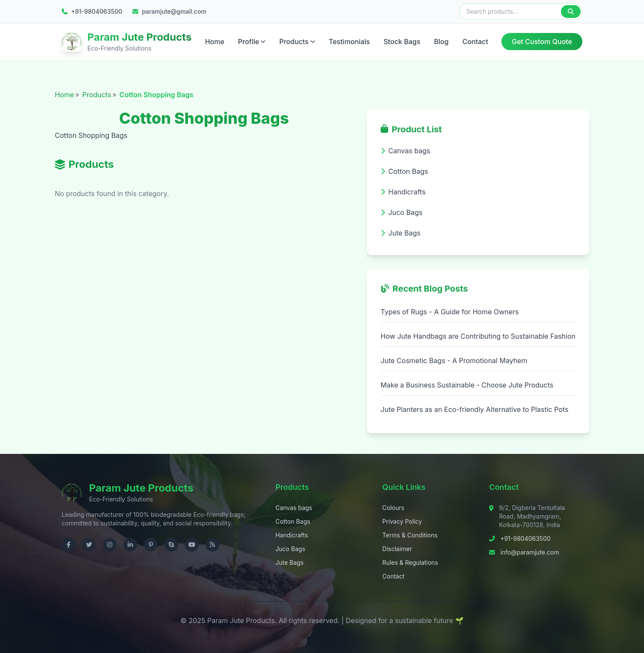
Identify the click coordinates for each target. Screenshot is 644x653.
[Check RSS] (212, 545)
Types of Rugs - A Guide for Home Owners (450, 312)
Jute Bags (289, 562)
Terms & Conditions (410, 535)
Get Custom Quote (542, 42)
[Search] (571, 12)
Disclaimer (397, 549)
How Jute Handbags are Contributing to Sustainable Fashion (478, 336)
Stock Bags (402, 42)
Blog (441, 42)
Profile (252, 42)
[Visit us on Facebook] (69, 545)
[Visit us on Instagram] (110, 545)
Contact (475, 42)
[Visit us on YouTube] (192, 545)
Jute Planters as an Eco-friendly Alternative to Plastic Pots (475, 409)
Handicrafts (292, 535)
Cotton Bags (293, 521)
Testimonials (349, 42)
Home (215, 42)
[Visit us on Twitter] (89, 545)
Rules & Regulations (410, 562)
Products (297, 42)
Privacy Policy (402, 521)
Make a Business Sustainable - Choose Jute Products (467, 385)
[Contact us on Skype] (171, 545)
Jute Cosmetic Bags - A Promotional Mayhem (454, 361)
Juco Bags (290, 549)
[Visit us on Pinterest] (151, 545)
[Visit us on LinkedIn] (130, 545)
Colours (393, 508)
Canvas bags (294, 508)
